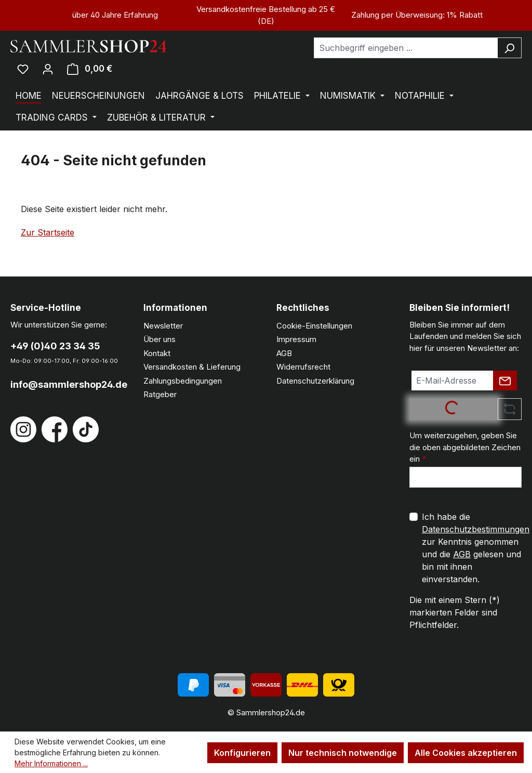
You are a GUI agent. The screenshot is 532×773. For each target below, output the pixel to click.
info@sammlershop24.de (66, 384)
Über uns (159, 339)
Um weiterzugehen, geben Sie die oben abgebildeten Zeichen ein (465, 447)
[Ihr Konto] (48, 69)
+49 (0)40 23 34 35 (55, 346)
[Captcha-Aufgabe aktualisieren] (510, 409)
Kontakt (157, 353)
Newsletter (163, 326)
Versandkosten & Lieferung (192, 367)
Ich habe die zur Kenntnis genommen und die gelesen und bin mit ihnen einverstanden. (476, 548)
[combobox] (406, 48)
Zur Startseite (48, 232)
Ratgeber (160, 394)
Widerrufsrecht (303, 367)
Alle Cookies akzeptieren (466, 753)
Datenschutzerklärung (315, 381)
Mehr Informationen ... (51, 763)
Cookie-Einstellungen (314, 326)
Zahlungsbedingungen (183, 381)
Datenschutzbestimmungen (476, 529)
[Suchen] (509, 48)
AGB (284, 353)
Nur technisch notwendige (343, 753)
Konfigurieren (242, 753)
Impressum (296, 339)
